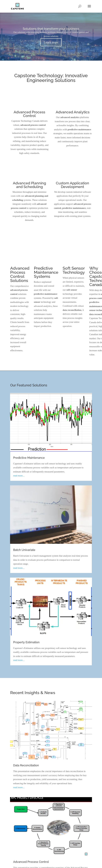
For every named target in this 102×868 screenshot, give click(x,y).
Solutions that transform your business (51, 29)
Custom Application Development (72, 185)
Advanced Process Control (29, 114)
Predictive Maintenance (29, 458)
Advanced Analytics (73, 112)
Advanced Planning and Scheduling (29, 185)
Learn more (51, 42)
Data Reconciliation (26, 765)
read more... (19, 476)
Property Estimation (26, 642)
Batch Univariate (24, 550)
